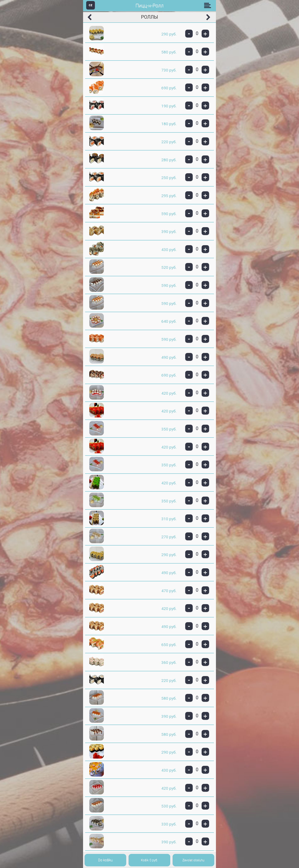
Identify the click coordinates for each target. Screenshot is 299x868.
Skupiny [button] (208, 5)
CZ (91, 5)
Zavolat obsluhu (193, 860)
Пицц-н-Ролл (150, 6)
